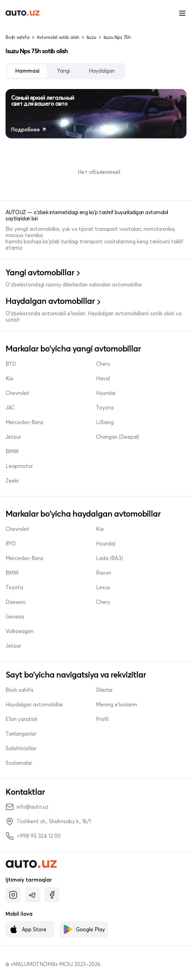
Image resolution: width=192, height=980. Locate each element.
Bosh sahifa (18, 37)
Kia (9, 379)
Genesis (15, 617)
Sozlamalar (19, 763)
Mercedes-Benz (25, 422)
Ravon (104, 573)
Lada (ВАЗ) (110, 558)
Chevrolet (18, 393)
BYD (11, 364)
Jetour (13, 437)
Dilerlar (104, 690)
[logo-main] (23, 13)
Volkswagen (20, 631)
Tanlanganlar (21, 734)
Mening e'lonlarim (117, 705)
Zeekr (12, 481)
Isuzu (91, 37)
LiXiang (105, 422)
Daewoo (16, 602)
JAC (10, 408)
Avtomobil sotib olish (58, 37)
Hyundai (106, 393)
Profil (102, 719)
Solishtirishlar (21, 748)
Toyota (105, 408)
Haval (103, 379)
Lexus (103, 588)
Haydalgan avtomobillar (34, 705)
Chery (103, 364)
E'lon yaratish (21, 719)
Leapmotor (19, 466)
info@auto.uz (27, 807)
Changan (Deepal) (117, 437)
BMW (12, 452)
